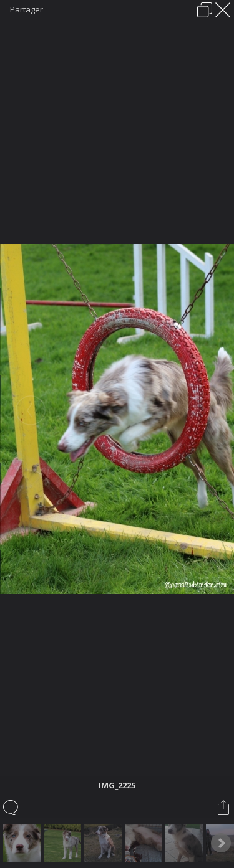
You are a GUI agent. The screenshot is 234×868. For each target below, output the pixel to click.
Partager (27, 9)
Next (221, 843)
